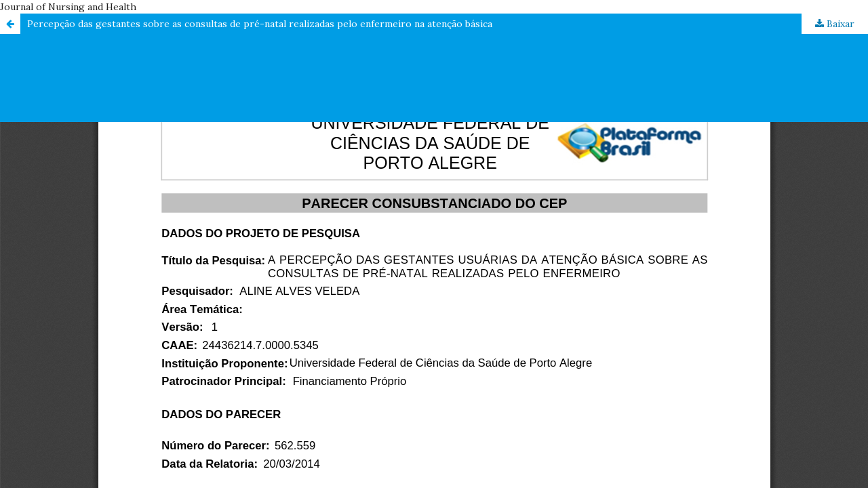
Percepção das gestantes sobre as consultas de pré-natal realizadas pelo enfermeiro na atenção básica (260, 24)
